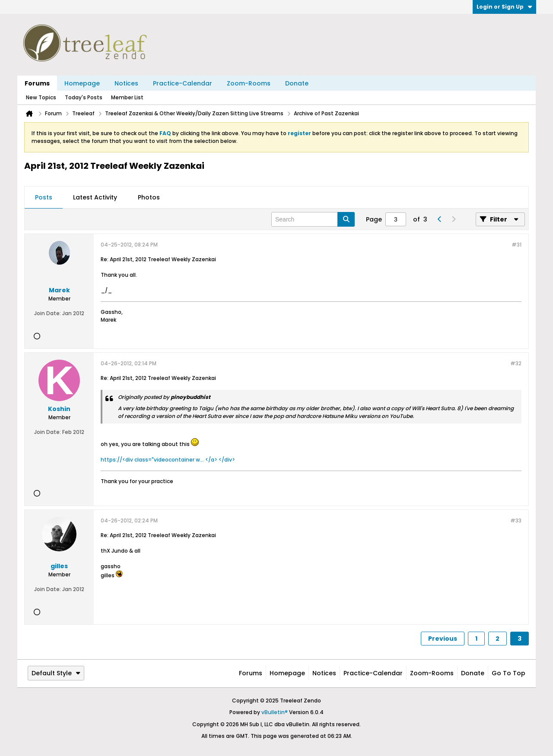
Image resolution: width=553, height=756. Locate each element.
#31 (516, 245)
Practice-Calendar (183, 83)
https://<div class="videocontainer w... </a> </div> (168, 460)
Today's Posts (84, 97)
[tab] (44, 198)
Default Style (56, 673)
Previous (443, 639)
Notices (126, 83)
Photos (149, 197)
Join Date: (48, 313)
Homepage (82, 83)
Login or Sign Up (504, 7)
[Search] (313, 219)
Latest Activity (95, 197)
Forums (37, 83)
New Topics (41, 97)
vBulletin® (275, 712)
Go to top (509, 673)
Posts (44, 197)
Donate (297, 83)
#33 (516, 520)
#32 (516, 363)
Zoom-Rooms (249, 83)
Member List (127, 97)
